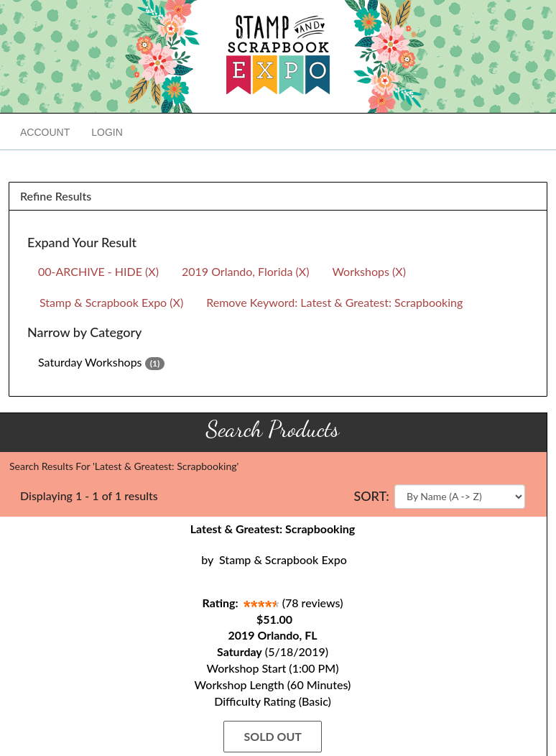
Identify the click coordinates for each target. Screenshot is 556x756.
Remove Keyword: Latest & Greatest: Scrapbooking (334, 302)
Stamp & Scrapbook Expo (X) (111, 302)
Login (107, 132)
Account (45, 132)
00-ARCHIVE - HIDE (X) (98, 271)
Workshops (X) (369, 271)
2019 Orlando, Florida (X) (245, 271)
